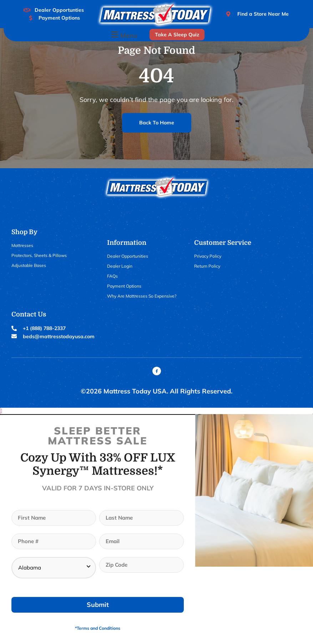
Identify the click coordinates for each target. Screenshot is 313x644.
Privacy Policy (208, 256)
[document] (156, 526)
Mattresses (22, 245)
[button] (123, 35)
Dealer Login (120, 266)
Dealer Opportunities (128, 256)
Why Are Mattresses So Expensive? (142, 296)
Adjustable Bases (29, 265)
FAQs (112, 276)
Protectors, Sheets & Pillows (39, 255)
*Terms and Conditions (98, 628)
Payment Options (124, 286)
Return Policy (207, 266)
